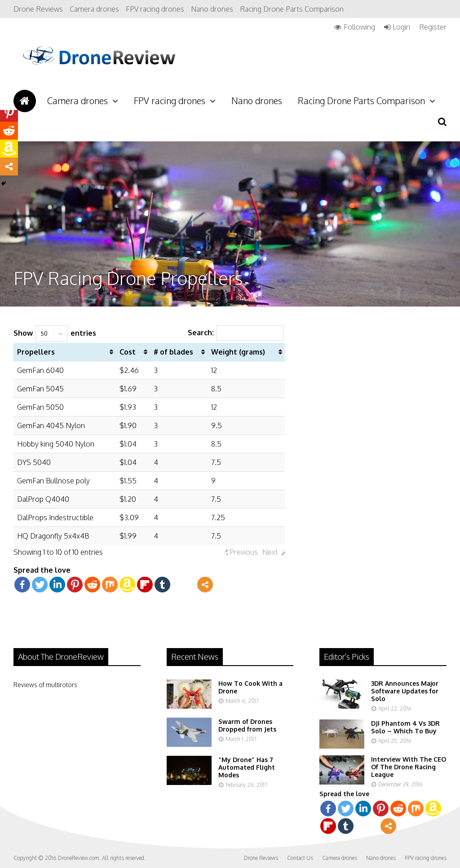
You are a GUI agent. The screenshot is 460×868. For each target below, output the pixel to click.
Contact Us (300, 858)
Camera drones (94, 9)
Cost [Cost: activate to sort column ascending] (128, 352)
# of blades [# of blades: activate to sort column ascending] (173, 352)
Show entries (55, 333)
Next (270, 552)
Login (401, 27)
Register (433, 27)
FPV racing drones (155, 9)
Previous (244, 552)
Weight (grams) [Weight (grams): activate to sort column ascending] (238, 352)
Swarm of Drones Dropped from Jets (247, 725)
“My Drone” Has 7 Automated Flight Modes (247, 767)
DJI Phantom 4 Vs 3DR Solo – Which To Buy (405, 727)
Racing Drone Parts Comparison (292, 9)
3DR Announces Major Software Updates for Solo (405, 691)
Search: (236, 333)
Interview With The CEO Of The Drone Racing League (409, 767)
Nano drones (212, 9)
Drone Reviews (38, 9)
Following (359, 27)
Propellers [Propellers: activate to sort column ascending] (36, 352)
